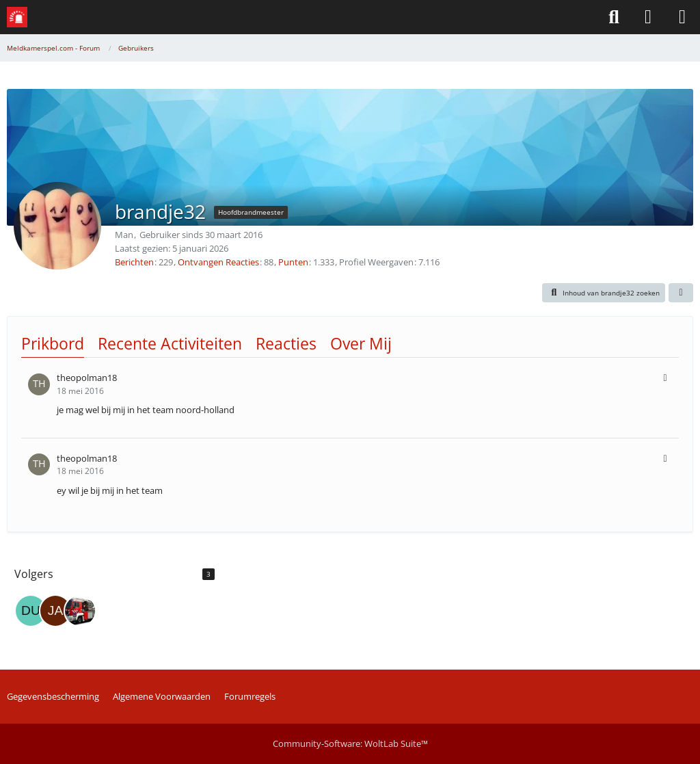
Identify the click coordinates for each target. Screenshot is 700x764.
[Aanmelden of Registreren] (648, 17)
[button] (604, 293)
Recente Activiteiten (170, 343)
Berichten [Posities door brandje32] (134, 262)
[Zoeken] (614, 17)
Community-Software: (350, 743)
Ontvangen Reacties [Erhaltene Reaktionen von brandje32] (218, 262)
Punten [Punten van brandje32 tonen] (293, 262)
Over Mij (361, 343)
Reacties (286, 343)
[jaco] (55, 611)
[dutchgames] (31, 611)
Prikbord (53, 343)
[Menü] (682, 17)
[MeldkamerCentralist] (80, 611)
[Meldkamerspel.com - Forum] (17, 17)
